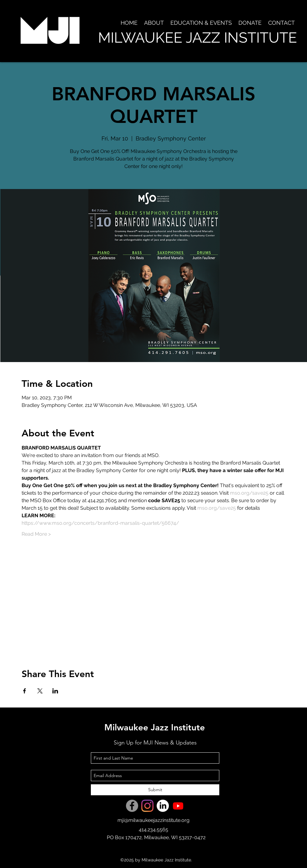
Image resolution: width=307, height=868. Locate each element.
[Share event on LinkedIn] (55, 691)
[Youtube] (178, 806)
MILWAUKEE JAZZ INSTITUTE (198, 38)
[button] (154, 23)
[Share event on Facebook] (25, 691)
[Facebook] (132, 806)
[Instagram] (147, 806)
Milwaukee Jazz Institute (155, 727)
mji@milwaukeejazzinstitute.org (153, 820)
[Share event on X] (40, 691)
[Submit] (155, 790)
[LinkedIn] (163, 806)
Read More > (36, 534)
